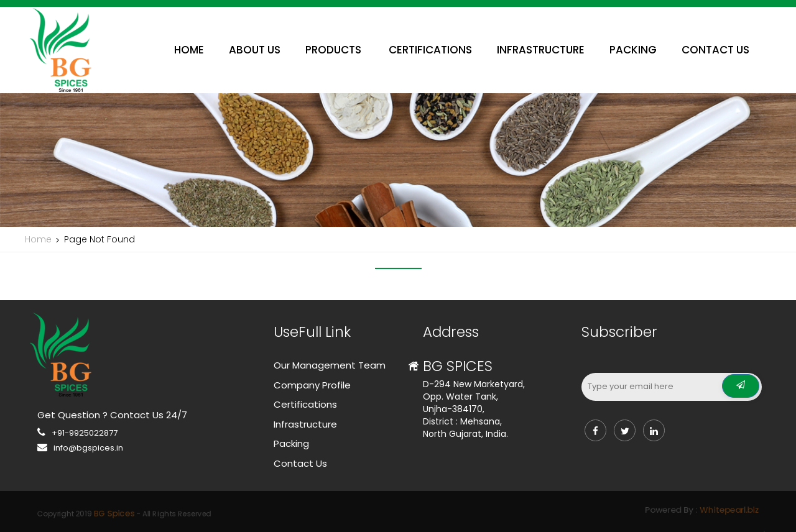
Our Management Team (330, 365)
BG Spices (275, 512)
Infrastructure (305, 424)
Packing (291, 443)
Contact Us (300, 463)
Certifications (305, 404)
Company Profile (312, 385)
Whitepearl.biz (542, 510)
